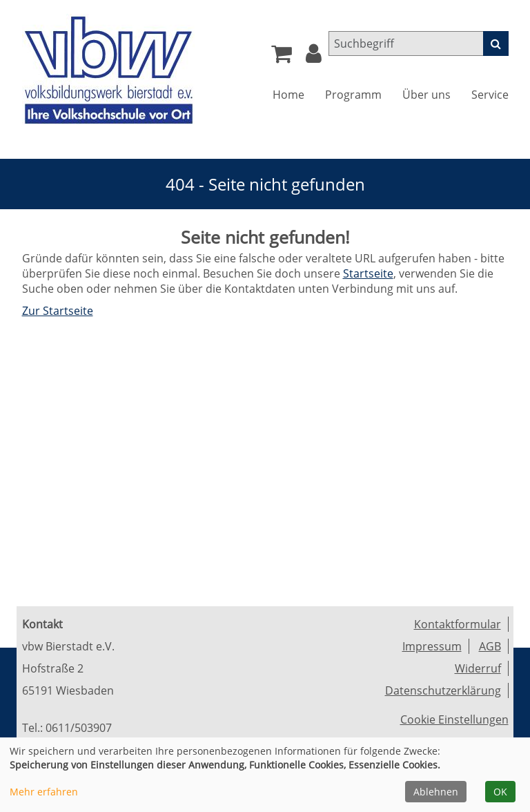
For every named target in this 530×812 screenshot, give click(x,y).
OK (500, 792)
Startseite (368, 273)
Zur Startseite (58, 311)
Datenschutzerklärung (443, 690)
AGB (490, 646)
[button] (314, 57)
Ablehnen (436, 792)
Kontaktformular (458, 624)
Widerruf (478, 668)
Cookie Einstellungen (454, 719)
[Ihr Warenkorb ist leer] (282, 57)
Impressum (432, 646)
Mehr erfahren (44, 792)
